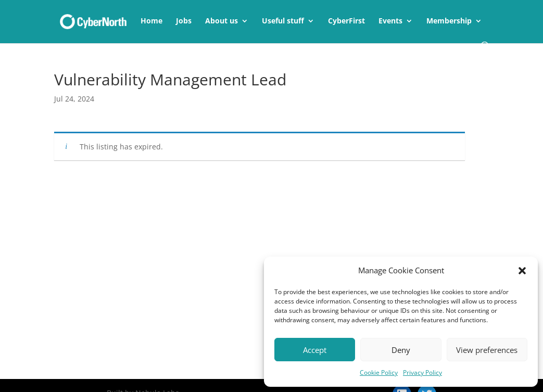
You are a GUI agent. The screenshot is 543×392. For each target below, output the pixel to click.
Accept (315, 350)
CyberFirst (346, 21)
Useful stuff (283, 21)
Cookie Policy (379, 372)
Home (151, 21)
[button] (522, 271)
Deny (401, 350)
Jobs (184, 21)
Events (390, 21)
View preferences (487, 350)
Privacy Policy (422, 372)
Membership (449, 21)
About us (222, 21)
